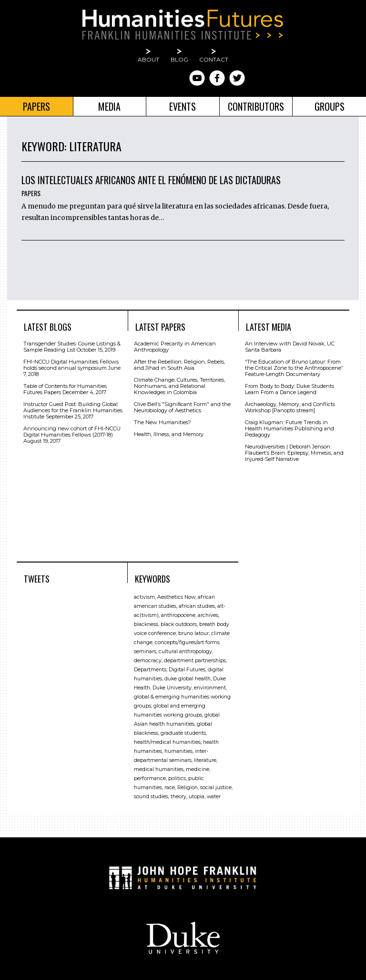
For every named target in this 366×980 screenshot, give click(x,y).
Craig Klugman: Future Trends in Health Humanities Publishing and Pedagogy (290, 428)
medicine (198, 769)
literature (205, 760)
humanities (178, 751)
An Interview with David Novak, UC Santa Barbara (290, 347)
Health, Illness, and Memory (169, 434)
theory (178, 797)
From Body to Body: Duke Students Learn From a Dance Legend (290, 389)
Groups (330, 106)
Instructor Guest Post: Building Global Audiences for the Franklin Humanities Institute (73, 410)
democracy (148, 661)
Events (183, 106)
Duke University (172, 688)
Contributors (256, 106)
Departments (150, 670)
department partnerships (195, 661)
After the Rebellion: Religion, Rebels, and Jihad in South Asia (179, 365)
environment (210, 688)
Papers (36, 106)
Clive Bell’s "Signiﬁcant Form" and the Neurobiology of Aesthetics (182, 407)
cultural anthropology (185, 652)
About (148, 59)
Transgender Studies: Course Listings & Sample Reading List (72, 347)
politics (177, 778)
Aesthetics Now (176, 597)
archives (208, 615)
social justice (216, 787)
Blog (179, 59)
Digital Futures (187, 670)
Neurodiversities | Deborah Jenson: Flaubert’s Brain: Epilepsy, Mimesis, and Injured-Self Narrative (294, 453)
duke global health (188, 679)
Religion (188, 787)
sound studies (151, 797)
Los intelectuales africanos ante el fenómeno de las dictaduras (151, 180)
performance (150, 778)
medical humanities (159, 769)
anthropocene (178, 615)
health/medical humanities (167, 742)
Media (109, 106)
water (214, 797)
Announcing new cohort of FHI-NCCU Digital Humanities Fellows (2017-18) (72, 432)
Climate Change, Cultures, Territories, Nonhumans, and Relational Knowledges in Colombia (179, 386)
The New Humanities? (163, 422)
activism (144, 597)
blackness (146, 624)
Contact (214, 59)
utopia (197, 797)
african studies (197, 606)
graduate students (183, 733)
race (170, 787)
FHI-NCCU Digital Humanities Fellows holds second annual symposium (71, 365)
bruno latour (193, 633)
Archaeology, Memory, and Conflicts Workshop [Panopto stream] (290, 407)
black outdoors (179, 624)
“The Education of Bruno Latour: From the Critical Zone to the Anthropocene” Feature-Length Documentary (294, 368)
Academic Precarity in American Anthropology (175, 347)
